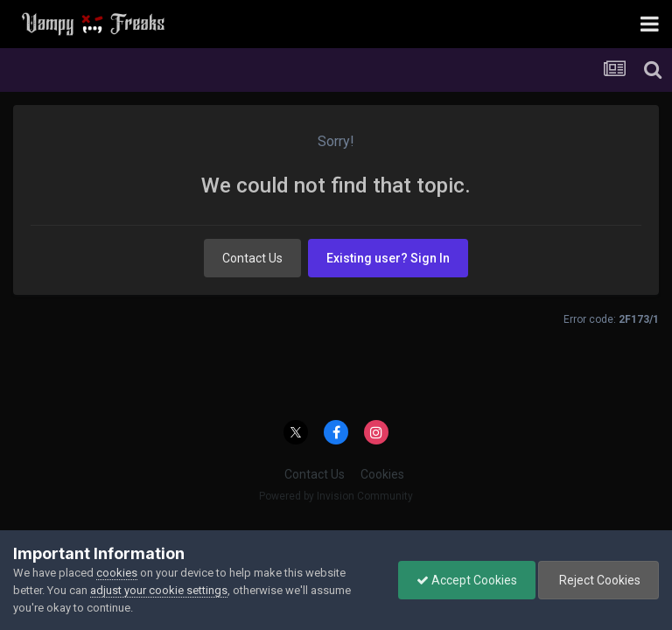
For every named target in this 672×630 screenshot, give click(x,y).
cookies (117, 573)
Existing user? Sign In (388, 258)
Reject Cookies (598, 580)
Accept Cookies (467, 580)
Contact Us (252, 258)
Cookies (382, 474)
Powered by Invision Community (336, 496)
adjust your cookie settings (159, 590)
